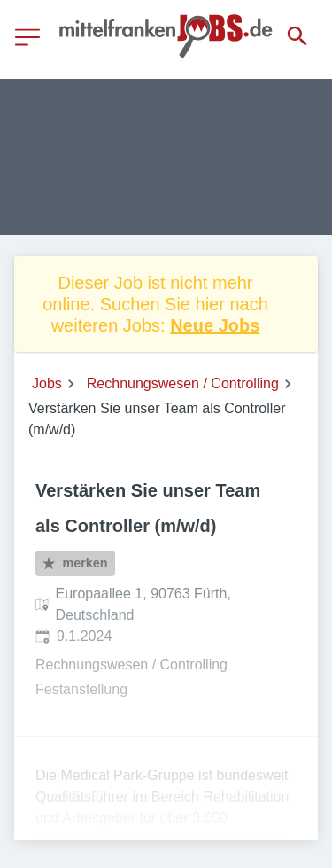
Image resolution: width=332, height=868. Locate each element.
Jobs (47, 383)
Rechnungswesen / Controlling (183, 383)
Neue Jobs (215, 325)
